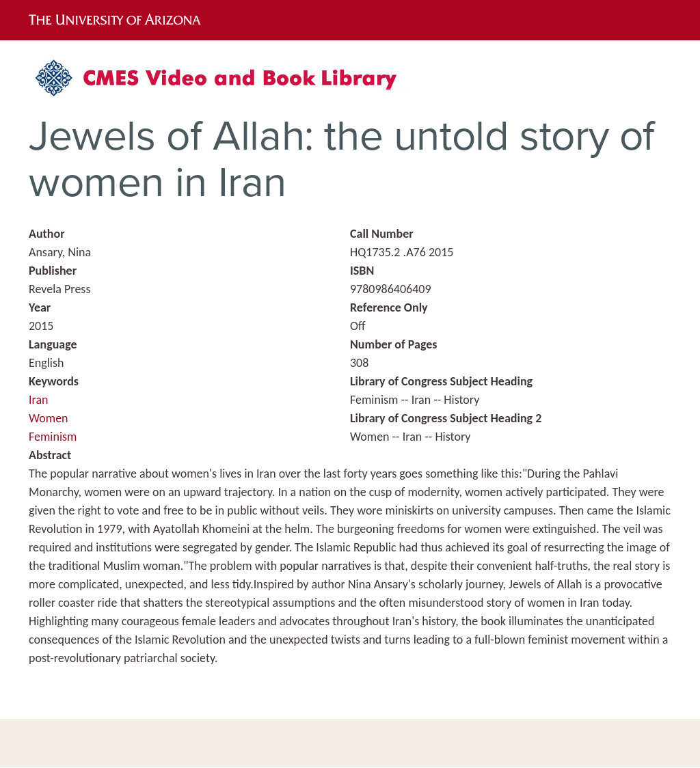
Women (49, 418)
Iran (39, 400)
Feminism (53, 437)
